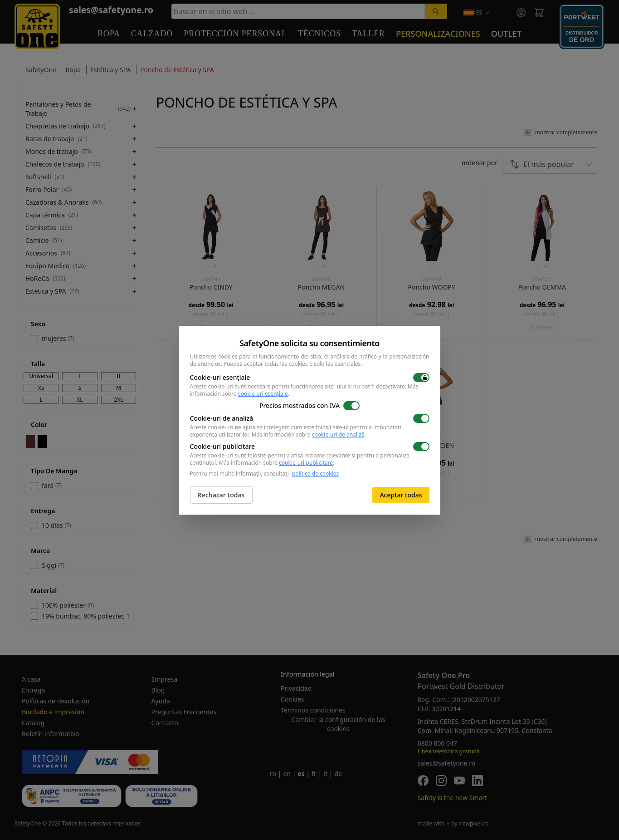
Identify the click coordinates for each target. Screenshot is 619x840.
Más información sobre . (309, 435)
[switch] (421, 378)
